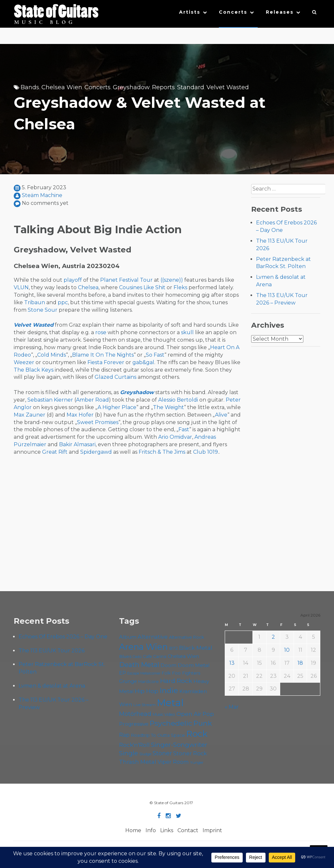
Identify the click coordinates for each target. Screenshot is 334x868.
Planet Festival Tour (126, 280)
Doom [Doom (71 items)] (168, 665)
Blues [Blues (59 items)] (125, 656)
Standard (191, 87)
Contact (188, 830)
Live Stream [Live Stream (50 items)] (144, 705)
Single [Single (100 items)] (129, 753)
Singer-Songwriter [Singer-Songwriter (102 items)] (179, 745)
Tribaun (35, 302)
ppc (63, 302)
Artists (190, 12)
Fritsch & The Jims (162, 452)
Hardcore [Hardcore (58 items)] (149, 681)
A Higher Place (117, 407)
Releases (280, 12)
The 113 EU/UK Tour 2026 (52, 651)
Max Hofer (80, 415)
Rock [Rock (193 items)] (197, 734)
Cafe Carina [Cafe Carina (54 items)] (155, 656)
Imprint (212, 830)
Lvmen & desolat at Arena (52, 686)
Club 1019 (205, 452)
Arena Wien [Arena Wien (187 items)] (143, 647)
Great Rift (55, 452)
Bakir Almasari (77, 444)
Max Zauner (30, 415)
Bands (30, 87)
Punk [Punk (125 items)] (203, 723)
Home (133, 830)
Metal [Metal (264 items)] (170, 703)
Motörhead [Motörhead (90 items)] (135, 714)
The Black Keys (34, 370)
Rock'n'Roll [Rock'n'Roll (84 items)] (134, 745)
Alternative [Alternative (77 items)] (153, 637)
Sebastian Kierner (50, 400)
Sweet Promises (98, 422)
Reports (163, 87)
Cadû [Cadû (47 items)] (137, 657)
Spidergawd (96, 452)
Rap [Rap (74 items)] (124, 735)
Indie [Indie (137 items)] (169, 690)
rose (101, 332)
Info (151, 830)
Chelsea (88, 287)
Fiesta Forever (106, 362)
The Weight (168, 407)
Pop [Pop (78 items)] (208, 714)
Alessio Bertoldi (178, 400)
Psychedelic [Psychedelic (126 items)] (171, 723)
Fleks (180, 287)
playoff (73, 280)
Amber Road (92, 400)
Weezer (24, 362)
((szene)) (172, 280)
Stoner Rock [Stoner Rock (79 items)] (190, 753)
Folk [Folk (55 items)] (166, 673)
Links (167, 830)
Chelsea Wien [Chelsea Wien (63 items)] (183, 656)
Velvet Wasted (228, 87)
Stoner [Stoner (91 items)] (162, 753)
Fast (184, 429)
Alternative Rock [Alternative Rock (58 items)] (187, 637)
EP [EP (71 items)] (122, 673)
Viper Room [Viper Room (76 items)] (173, 762)
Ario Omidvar (175, 437)
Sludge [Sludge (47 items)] (145, 754)
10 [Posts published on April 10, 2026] (287, 650)
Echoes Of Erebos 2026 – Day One (63, 637)
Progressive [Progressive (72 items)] (134, 724)
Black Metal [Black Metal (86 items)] (196, 648)
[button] (315, 14)
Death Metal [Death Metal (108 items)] (139, 665)
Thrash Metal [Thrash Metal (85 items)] (138, 762)
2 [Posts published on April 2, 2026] (273, 637)
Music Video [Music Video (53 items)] (164, 714)
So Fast (155, 355)
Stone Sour (43, 310)
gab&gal (143, 362)
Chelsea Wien (62, 87)
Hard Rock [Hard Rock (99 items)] (176, 681)
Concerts (233, 12)
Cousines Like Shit (142, 287)
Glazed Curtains (115, 377)
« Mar (232, 707)
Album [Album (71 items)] (128, 637)
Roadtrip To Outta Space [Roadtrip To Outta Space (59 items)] (158, 735)
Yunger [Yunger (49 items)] (197, 762)
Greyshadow (131, 87)
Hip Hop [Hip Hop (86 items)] (146, 691)
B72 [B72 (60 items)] (173, 648)
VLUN (21, 287)
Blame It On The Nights (103, 355)
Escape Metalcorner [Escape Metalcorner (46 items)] (144, 673)
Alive (221, 415)
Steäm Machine (42, 195)
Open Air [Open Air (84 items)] (189, 714)
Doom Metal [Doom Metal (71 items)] (194, 665)
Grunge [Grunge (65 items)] (128, 681)
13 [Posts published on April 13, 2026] (232, 663)
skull (187, 332)
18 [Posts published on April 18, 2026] (300, 663)
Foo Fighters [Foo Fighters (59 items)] (186, 673)
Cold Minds (52, 355)
